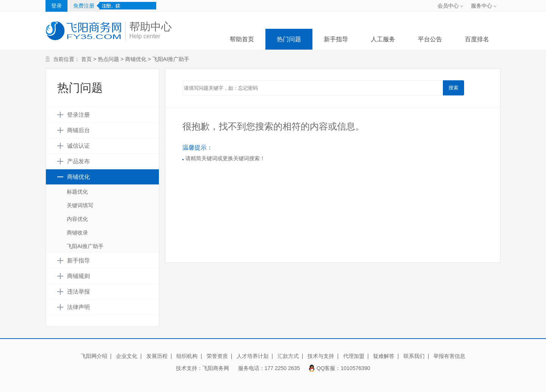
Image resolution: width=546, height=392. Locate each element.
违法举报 (78, 292)
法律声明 (78, 307)
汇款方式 (288, 356)
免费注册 (84, 6)
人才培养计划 (253, 356)
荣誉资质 (217, 356)
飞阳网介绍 (94, 356)
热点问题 (108, 59)
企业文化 (127, 356)
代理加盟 (354, 356)
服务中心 (482, 6)
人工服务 (383, 39)
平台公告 (430, 39)
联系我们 (414, 356)
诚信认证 (78, 146)
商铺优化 (136, 59)
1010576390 (356, 368)
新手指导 (336, 39)
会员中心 (448, 6)
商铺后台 (78, 130)
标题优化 (77, 192)
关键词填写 (80, 205)
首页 (86, 59)
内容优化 (77, 219)
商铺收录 (77, 233)
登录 (56, 6)
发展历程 (157, 356)
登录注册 (78, 115)
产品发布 (78, 161)
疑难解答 (384, 356)
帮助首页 (242, 39)
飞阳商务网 (216, 368)
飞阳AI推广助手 (171, 59)
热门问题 (289, 39)
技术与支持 (321, 356)
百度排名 (477, 39)
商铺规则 (78, 276)
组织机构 (187, 356)
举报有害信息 (449, 356)
